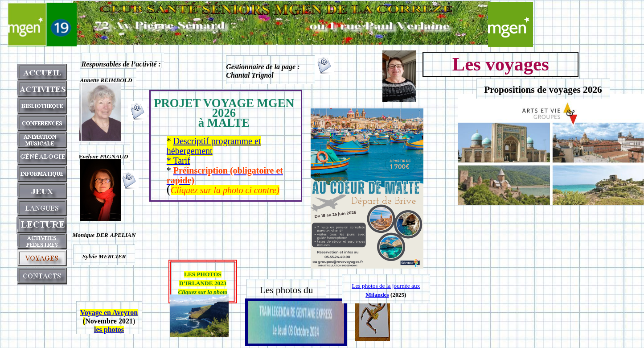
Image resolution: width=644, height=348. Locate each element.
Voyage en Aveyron (109, 313)
